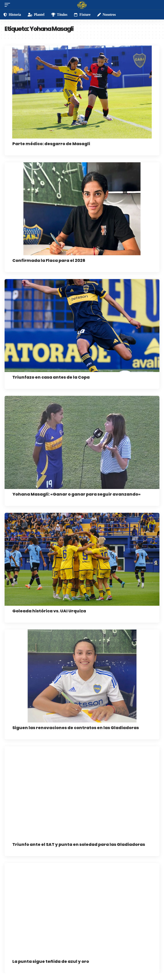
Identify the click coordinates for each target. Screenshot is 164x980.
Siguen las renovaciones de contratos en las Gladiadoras (76, 728)
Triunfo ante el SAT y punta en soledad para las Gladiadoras (79, 844)
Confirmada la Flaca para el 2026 (49, 260)
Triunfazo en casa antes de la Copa (51, 377)
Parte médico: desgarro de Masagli (51, 144)
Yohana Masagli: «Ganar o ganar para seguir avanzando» (77, 494)
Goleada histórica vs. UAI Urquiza (49, 611)
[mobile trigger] (8, 5)
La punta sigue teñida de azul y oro (51, 961)
